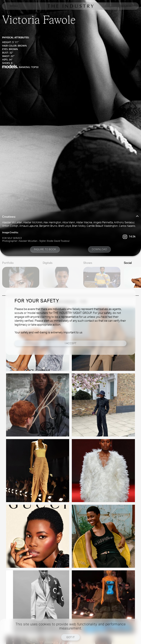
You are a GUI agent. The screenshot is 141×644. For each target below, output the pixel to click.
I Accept (71, 343)
